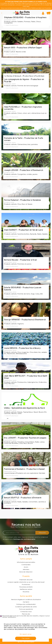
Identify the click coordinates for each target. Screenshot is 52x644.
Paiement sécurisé (26, 580)
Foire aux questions (26, 609)
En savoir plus (26, 634)
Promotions (26, 584)
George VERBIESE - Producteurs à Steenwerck (25, 320)
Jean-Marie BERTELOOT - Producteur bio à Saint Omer (26, 377)
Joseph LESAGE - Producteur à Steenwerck (24, 170)
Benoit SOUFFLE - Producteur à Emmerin (23, 498)
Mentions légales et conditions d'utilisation (26, 599)
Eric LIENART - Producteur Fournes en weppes (25, 438)
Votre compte (26, 559)
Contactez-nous (26, 612)
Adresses (26, 569)
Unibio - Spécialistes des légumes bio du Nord (24, 408)
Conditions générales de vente (26, 607)
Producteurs (14, 25)
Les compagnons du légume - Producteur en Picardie (24, 80)
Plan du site (26, 614)
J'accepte (26, 638)
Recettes (26, 592)
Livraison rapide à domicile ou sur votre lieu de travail (26, 582)
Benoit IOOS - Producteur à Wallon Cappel (23, 48)
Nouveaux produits (26, 587)
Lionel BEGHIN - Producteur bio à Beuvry (22, 348)
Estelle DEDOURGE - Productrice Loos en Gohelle (23, 289)
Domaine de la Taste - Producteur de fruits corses (24, 139)
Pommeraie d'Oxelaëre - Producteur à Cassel (24, 469)
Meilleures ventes (26, 589)
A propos (26, 602)
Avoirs (26, 567)
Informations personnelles (26, 562)
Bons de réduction (26, 572)
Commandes (26, 565)
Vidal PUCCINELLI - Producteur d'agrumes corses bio (23, 108)
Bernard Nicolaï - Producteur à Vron (20, 260)
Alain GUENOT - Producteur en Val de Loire (24, 230)
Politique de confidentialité (24, 539)
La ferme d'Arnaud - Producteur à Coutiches (24, 76)
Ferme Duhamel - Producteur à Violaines (22, 200)
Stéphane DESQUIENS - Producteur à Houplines (25, 17)
